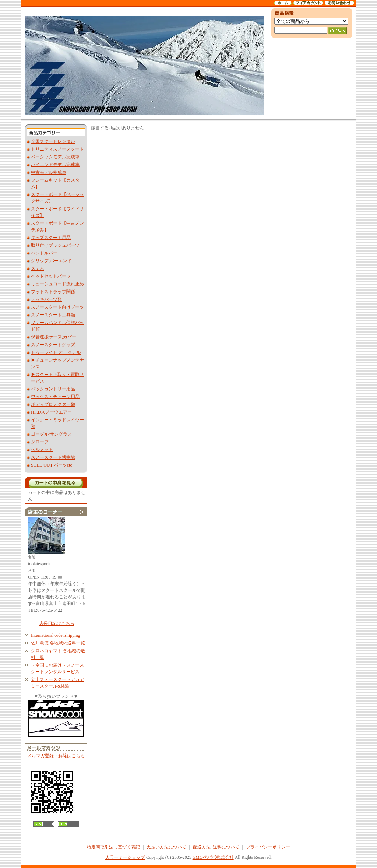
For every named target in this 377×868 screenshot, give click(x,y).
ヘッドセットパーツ (51, 276)
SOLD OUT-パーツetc (52, 465)
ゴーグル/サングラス (51, 434)
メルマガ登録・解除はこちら (56, 756)
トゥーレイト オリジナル (56, 352)
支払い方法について (166, 847)
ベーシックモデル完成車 (55, 157)
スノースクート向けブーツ (57, 307)
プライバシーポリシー (268, 847)
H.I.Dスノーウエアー (51, 412)
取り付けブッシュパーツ (55, 245)
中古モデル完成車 (49, 172)
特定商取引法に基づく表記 (113, 847)
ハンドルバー (44, 253)
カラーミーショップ (125, 857)
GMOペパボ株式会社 (213, 857)
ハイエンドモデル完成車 (55, 165)
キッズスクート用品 (51, 238)
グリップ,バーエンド (51, 261)
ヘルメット (42, 450)
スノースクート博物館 (53, 457)
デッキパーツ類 (46, 299)
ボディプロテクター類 (53, 404)
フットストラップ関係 (53, 292)
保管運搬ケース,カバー (54, 337)
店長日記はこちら (57, 623)
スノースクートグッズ (53, 345)
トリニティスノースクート (57, 149)
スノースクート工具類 (53, 315)
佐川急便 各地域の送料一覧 (58, 643)
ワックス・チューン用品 (55, 397)
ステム (38, 268)
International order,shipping (55, 635)
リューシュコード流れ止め (57, 284)
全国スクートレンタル (53, 141)
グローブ (40, 442)
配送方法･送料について (216, 847)
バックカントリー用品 (53, 389)
